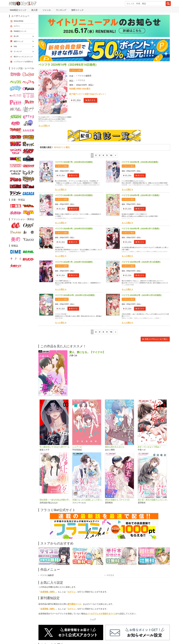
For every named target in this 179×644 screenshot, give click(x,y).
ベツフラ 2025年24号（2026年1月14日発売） (142, 262)
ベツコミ (82, 80)
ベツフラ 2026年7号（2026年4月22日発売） (74, 162)
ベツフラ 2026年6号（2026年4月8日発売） (141, 162)
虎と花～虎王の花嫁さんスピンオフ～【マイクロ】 (153, 500)
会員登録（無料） (48, 592)
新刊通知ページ (74, 604)
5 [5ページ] (107, 155)
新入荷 (34, 10)
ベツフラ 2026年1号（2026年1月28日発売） (74, 262)
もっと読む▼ (44, 126)
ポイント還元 (77, 70)
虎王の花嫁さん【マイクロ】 (118, 500)
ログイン (71, 592)
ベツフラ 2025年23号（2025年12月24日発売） (76, 295)
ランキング (61, 10)
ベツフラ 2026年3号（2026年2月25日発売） (74, 229)
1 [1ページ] (92, 155)
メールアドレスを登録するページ (102, 614)
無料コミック (78, 10)
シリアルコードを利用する (23, 62)
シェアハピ (77, 447)
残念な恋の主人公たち (115, 447)
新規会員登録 (18, 21)
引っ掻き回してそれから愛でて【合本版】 (55, 447)
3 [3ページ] (100, 155)
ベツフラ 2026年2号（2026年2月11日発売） (141, 229)
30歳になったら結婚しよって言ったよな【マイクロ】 (88, 500)
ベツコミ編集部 (85, 76)
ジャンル (47, 10)
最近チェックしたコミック (23, 57)
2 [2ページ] (96, 155)
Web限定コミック (18, 10)
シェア (93, 619)
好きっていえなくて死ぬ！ (149, 447)
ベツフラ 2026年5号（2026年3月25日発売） (74, 195)
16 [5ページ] (111, 155)
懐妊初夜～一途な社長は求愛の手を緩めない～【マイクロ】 (55, 500)
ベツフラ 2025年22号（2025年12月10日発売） (142, 295)
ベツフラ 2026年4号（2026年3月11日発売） (141, 195)
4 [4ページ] (103, 155)
